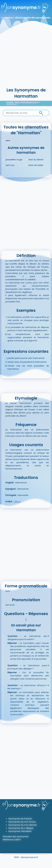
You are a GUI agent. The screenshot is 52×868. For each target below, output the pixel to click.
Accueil (10, 102)
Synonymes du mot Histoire (23, 825)
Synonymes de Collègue (21, 828)
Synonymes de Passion (20, 819)
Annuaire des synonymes (16, 836)
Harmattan (12, 104)
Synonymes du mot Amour (22, 822)
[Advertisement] (26, 60)
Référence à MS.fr (12, 840)
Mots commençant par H (27, 102)
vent (8, 140)
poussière (11, 160)
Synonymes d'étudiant (20, 831)
